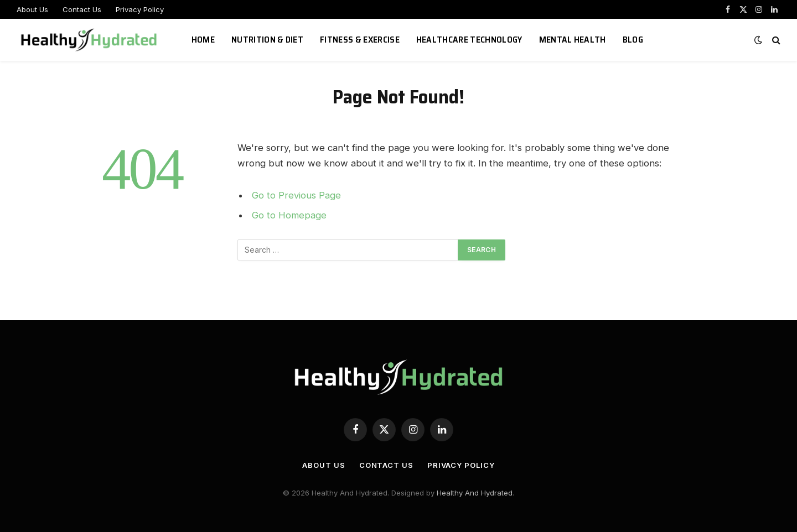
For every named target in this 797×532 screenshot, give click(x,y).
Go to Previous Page (296, 195)
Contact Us (82, 9)
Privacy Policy (140, 9)
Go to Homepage (289, 215)
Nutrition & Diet (267, 40)
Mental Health (573, 40)
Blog (633, 40)
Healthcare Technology (469, 40)
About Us (32, 9)
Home (203, 40)
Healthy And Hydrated (475, 493)
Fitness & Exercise (360, 40)
